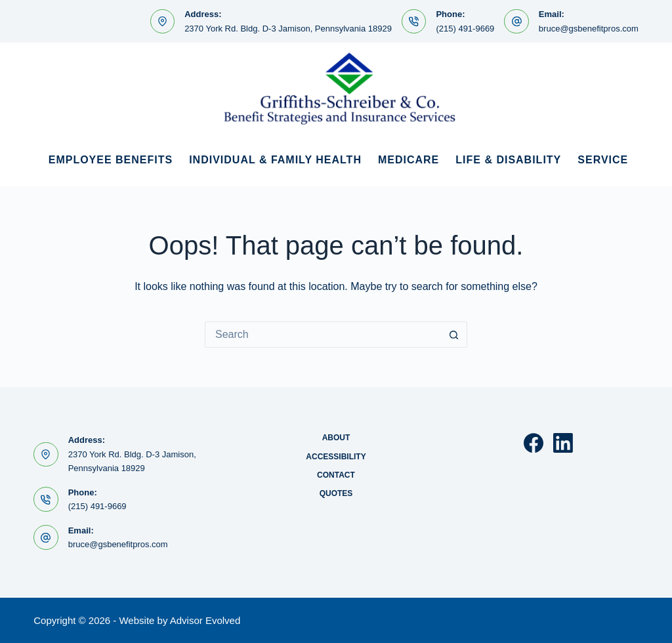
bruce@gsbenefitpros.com (589, 29)
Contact (336, 475)
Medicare (409, 160)
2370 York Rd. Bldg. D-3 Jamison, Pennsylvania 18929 (288, 29)
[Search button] (454, 335)
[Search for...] (323, 335)
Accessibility (336, 457)
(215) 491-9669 (465, 29)
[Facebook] (534, 443)
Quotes (336, 493)
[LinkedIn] (563, 443)
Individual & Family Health (275, 160)
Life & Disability (508, 160)
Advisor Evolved (205, 620)
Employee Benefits (111, 160)
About (336, 438)
